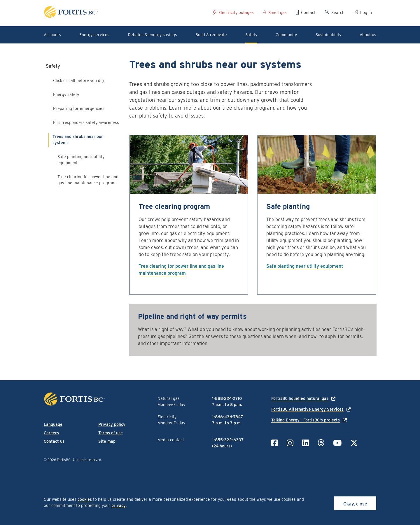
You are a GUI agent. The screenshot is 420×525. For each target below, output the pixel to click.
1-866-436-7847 (228, 417)
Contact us (54, 441)
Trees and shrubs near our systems (78, 140)
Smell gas (278, 13)
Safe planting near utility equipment (81, 160)
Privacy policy (112, 424)
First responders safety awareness (86, 123)
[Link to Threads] (321, 443)
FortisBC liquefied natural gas (300, 398)
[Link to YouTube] (337, 443)
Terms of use (111, 433)
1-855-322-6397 (228, 440)
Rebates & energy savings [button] (153, 35)
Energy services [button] (94, 35)
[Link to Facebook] (275, 443)
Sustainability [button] (328, 35)
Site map (107, 441)
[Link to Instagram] (290, 443)
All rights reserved (87, 460)
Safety (53, 66)
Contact (308, 13)
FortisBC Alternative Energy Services (307, 409)
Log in (366, 13)
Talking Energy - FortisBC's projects (306, 420)
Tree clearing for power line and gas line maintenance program (88, 180)
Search (338, 13)
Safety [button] (251, 35)
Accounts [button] (52, 35)
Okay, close (355, 504)
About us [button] (368, 35)
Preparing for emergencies (79, 108)
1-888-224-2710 (227, 398)
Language (53, 424)
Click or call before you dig (78, 80)
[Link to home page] (126, 13)
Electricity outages (236, 13)
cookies (85, 499)
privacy (119, 505)
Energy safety (66, 94)
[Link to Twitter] (354, 443)
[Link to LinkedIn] (306, 443)
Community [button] (286, 35)
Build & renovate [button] (211, 35)
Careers (51, 433)
